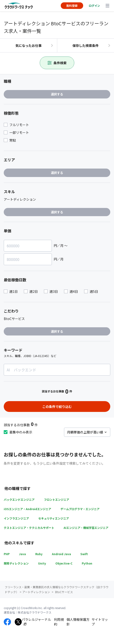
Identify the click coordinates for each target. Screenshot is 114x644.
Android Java (61, 554)
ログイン (94, 6)
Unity (42, 563)
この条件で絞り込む (57, 407)
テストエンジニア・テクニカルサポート (29, 528)
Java (22, 554)
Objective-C (64, 563)
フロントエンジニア (57, 499)
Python (87, 563)
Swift (84, 554)
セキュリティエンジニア (54, 518)
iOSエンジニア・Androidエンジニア (27, 509)
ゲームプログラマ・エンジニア (80, 509)
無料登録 (72, 6)
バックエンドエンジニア (19, 499)
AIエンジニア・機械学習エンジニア (86, 528)
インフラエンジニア (16, 518)
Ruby (39, 554)
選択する (57, 94)
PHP (7, 554)
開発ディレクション (16, 563)
